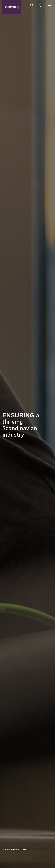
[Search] (32, 5)
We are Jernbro (14, 850)
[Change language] (41, 5)
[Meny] (49, 5)
